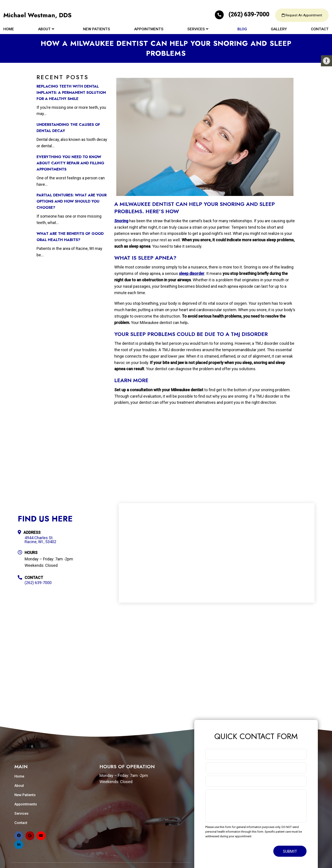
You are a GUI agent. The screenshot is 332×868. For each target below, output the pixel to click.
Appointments (149, 29)
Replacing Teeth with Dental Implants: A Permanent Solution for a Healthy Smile (71, 92)
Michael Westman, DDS (37, 15)
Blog (242, 29)
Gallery (279, 29)
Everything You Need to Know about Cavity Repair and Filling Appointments (70, 163)
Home (9, 29)
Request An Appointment (302, 15)
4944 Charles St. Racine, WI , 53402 (40, 540)
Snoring (121, 221)
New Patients (97, 29)
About (44, 29)
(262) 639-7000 (243, 15)
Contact (320, 29)
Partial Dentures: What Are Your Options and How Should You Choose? (72, 201)
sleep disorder (192, 273)
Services (196, 29)
